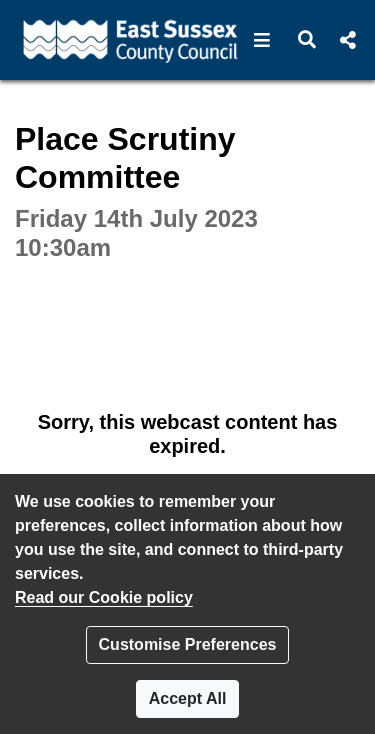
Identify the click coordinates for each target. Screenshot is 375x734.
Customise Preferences (188, 644)
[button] (262, 40)
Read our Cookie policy (104, 597)
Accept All (188, 698)
